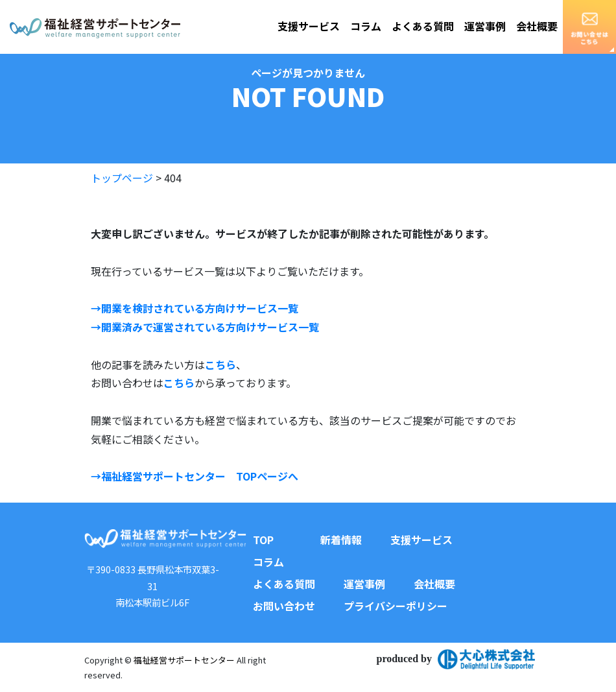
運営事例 (485, 26)
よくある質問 (423, 26)
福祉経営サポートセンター (184, 660)
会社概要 (537, 26)
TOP (263, 540)
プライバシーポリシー (396, 606)
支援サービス (309, 26)
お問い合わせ (284, 606)
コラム (366, 26)
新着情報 (341, 540)
